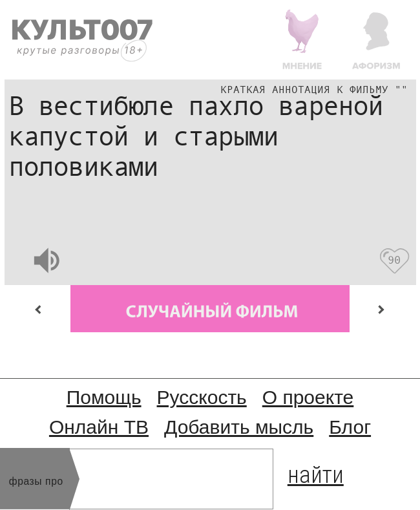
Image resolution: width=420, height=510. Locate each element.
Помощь (104, 397)
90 (394, 260)
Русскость (202, 397)
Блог (350, 427)
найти (316, 472)
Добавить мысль (239, 427)
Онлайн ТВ (99, 427)
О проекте (308, 397)
